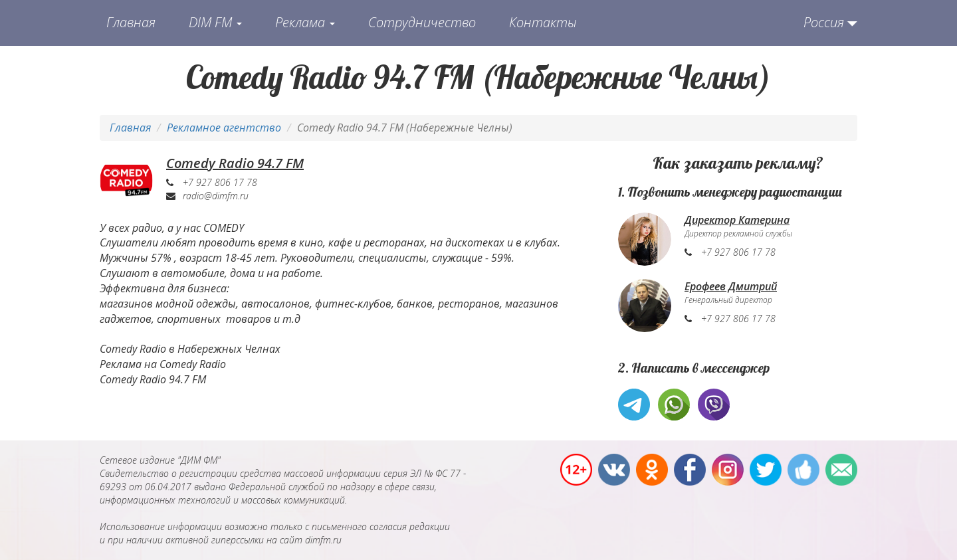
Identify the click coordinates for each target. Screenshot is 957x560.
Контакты (543, 22)
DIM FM (215, 22)
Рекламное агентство (224, 128)
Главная (131, 22)
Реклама (305, 22)
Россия (824, 22)
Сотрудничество (422, 22)
